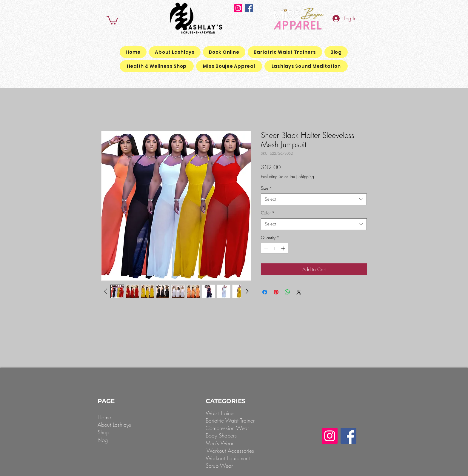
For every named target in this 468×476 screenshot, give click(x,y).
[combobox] (314, 199)
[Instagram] (238, 8)
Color (268, 213)
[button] (112, 20)
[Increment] (284, 248)
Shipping (306, 176)
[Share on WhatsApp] (287, 292)
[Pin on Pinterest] (276, 292)
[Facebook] (249, 8)
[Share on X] (299, 292)
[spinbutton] (275, 248)
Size (267, 188)
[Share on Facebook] (265, 292)
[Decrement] (265, 248)
